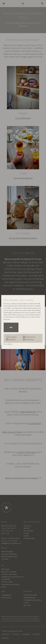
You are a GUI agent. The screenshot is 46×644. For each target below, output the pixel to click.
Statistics (12, 340)
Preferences (30, 337)
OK (11, 327)
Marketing (29, 340)
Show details (8, 344)
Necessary (13, 337)
